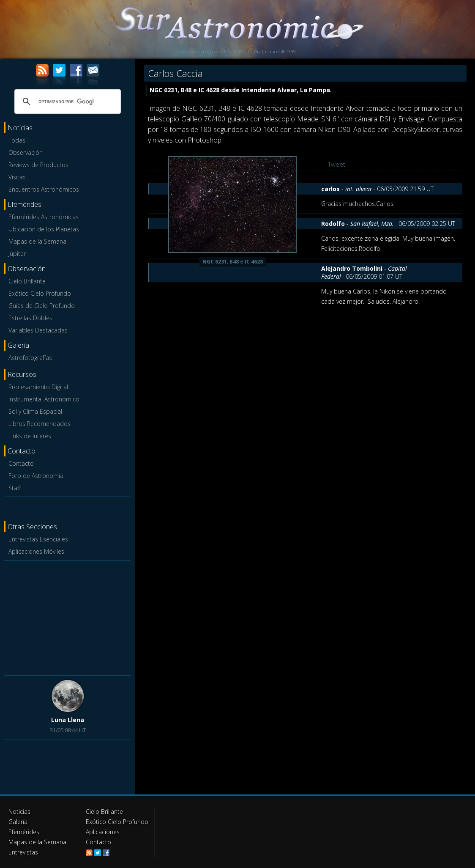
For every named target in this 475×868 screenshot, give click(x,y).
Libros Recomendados (40, 424)
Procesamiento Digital (38, 387)
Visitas (17, 177)
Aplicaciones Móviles (36, 551)
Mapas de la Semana (37, 241)
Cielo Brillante (27, 281)
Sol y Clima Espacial (35, 411)
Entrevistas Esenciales (38, 539)
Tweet (337, 164)
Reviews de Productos (38, 165)
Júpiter (17, 254)
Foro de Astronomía (36, 476)
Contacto (21, 463)
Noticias (19, 812)
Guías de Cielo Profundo (42, 306)
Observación (26, 152)
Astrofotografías (30, 358)
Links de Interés (30, 436)
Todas (17, 140)
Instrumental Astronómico (44, 399)
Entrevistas (23, 852)
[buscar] (66, 102)
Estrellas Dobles (30, 318)
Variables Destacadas (38, 330)
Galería (18, 822)
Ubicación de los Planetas (44, 229)
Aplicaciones (103, 832)
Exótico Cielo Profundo (40, 293)
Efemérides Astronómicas (44, 217)
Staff (15, 488)
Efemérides (24, 832)
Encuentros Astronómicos (44, 189)
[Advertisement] (68, 616)
